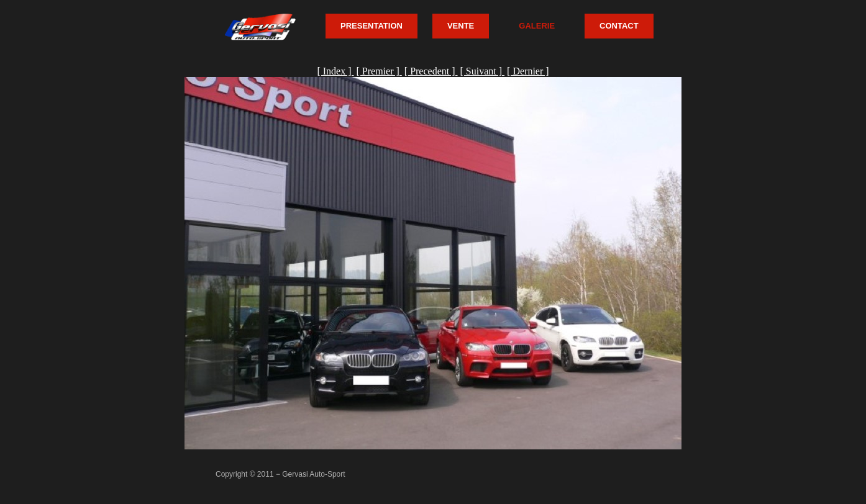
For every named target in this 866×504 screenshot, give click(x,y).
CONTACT (619, 26)
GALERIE (537, 26)
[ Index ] (335, 71)
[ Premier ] (379, 71)
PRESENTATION (371, 26)
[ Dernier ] (528, 71)
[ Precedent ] (431, 71)
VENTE (461, 26)
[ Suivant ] (483, 71)
